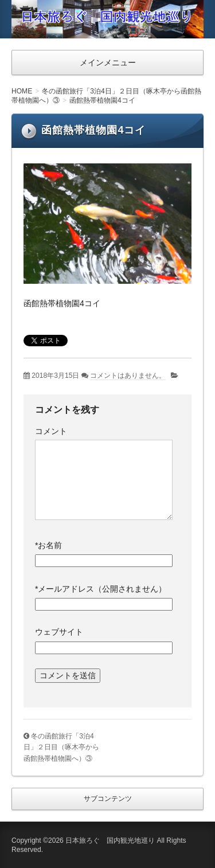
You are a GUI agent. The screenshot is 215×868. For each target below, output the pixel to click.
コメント (51, 431)
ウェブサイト (59, 632)
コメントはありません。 (128, 376)
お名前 (48, 545)
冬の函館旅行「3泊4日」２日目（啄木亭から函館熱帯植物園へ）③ (61, 747)
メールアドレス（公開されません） (101, 589)
